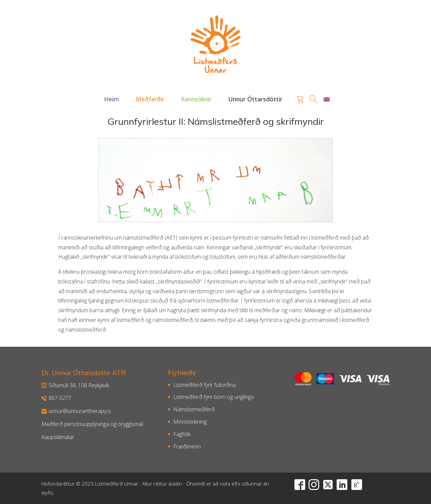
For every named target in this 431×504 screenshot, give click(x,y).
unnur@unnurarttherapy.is (76, 411)
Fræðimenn (187, 446)
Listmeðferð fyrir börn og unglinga (213, 397)
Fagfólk (182, 434)
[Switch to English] (327, 99)
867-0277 (56, 398)
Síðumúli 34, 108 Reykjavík (75, 385)
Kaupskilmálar (58, 437)
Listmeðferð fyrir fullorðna (204, 385)
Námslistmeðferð (194, 409)
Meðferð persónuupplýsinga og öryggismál (92, 424)
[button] (112, 99)
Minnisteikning (190, 422)
